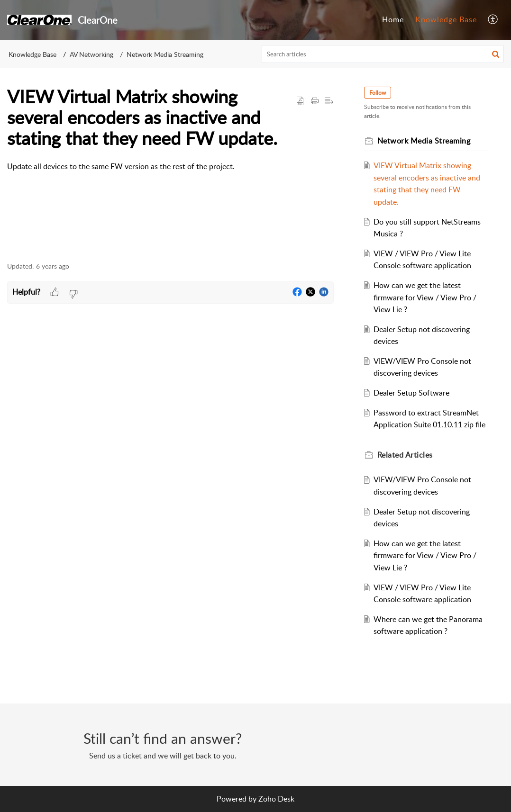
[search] (383, 54)
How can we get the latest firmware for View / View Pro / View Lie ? (425, 297)
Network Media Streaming (165, 54)
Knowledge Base (32, 54)
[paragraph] (170, 167)
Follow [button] (378, 93)
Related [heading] (405, 455)
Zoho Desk (276, 799)
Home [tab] (393, 19)
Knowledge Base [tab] (446, 19)
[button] (493, 20)
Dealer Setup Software (411, 393)
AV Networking (91, 54)
